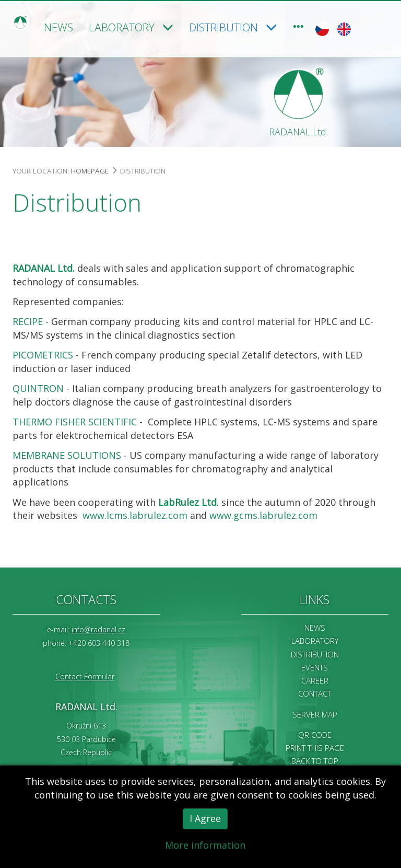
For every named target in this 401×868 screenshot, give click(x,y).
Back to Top (315, 760)
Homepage (90, 170)
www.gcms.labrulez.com (263, 515)
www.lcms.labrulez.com (135, 515)
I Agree (205, 820)
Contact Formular (85, 675)
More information (205, 847)
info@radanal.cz (98, 629)
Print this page (315, 747)
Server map (315, 713)
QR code (315, 734)
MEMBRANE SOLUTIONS (67, 454)
